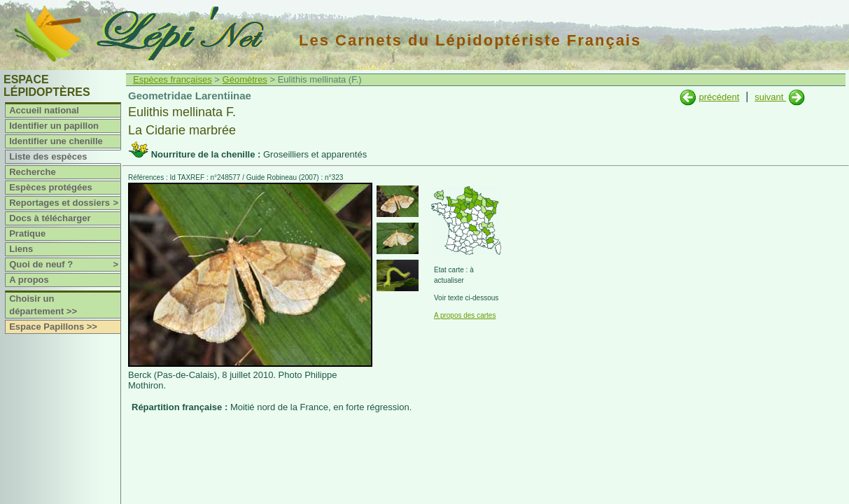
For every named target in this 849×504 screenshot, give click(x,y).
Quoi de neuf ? (65, 265)
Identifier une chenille (56, 141)
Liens (21, 249)
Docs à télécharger (50, 218)
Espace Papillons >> (53, 327)
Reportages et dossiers (65, 203)
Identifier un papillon (54, 126)
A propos (29, 280)
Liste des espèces (48, 156)
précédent (719, 97)
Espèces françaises (173, 79)
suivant (770, 97)
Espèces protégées (51, 187)
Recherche (32, 172)
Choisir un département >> (43, 305)
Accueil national (44, 110)
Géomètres (245, 79)
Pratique (27, 233)
